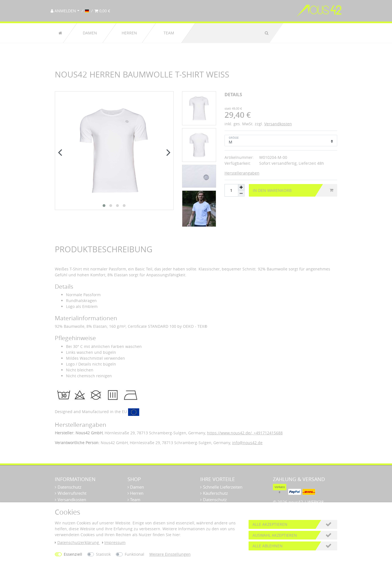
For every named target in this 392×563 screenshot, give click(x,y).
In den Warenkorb (293, 190)
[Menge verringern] (241, 194)
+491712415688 (268, 433)
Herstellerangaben (242, 173)
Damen (90, 33)
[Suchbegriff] (227, 33)
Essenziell (73, 554)
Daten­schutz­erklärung (77, 542)
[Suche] (267, 33)
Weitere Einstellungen (170, 554)
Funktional (134, 554)
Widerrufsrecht (72, 493)
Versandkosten (278, 124)
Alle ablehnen (268, 546)
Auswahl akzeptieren (275, 535)
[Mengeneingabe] (231, 190)
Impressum (114, 542)
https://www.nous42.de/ (229, 433)
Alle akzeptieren (270, 524)
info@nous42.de (247, 443)
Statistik (103, 554)
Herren (129, 33)
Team (169, 33)
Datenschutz (69, 487)
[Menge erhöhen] (241, 187)
